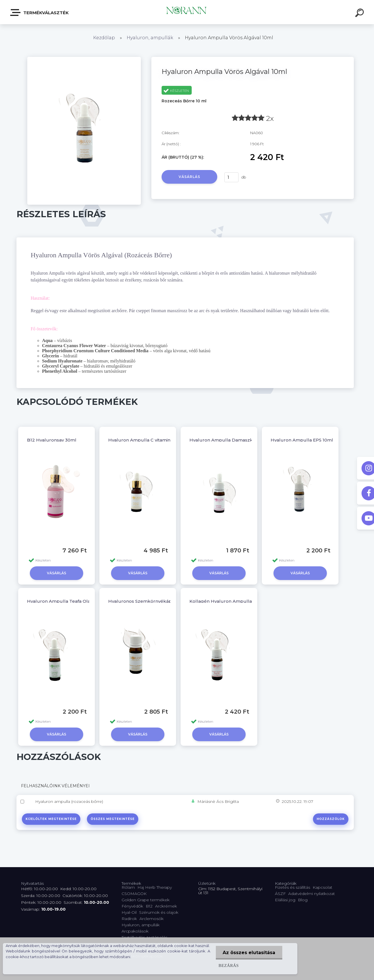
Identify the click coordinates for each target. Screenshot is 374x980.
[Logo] (187, 12)
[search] (360, 14)
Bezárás (228, 965)
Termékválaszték (40, 13)
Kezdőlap (104, 38)
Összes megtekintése (113, 819)
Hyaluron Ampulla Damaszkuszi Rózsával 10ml (242, 440)
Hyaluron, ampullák (150, 38)
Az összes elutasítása (249, 953)
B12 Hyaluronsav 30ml (52, 440)
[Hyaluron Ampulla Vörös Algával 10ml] (84, 59)
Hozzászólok (331, 819)
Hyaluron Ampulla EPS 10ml (302, 440)
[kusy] (231, 177)
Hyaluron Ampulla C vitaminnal (143, 440)
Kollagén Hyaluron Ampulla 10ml (226, 601)
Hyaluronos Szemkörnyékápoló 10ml (149, 601)
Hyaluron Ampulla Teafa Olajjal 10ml (67, 601)
